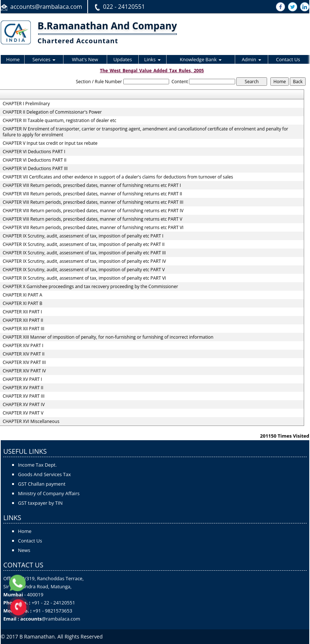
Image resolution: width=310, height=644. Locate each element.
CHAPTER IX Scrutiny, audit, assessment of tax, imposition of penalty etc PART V (84, 270)
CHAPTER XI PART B (22, 303)
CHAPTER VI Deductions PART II (34, 160)
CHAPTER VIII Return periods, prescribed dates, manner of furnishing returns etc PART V (92, 219)
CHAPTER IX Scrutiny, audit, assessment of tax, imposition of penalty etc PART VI (84, 278)
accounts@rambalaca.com (46, 7)
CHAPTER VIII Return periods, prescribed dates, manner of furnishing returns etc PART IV (93, 211)
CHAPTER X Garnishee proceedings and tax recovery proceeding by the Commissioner (90, 287)
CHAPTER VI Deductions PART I (34, 152)
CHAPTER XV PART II (23, 388)
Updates (123, 59)
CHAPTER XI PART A (22, 295)
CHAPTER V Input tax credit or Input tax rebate (50, 143)
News (24, 550)
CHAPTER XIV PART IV (24, 371)
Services (44, 59)
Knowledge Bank (201, 59)
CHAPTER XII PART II (23, 320)
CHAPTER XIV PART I (23, 346)
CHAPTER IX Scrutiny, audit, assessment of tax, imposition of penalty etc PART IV (84, 261)
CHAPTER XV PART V (23, 413)
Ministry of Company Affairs (49, 493)
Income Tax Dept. (37, 465)
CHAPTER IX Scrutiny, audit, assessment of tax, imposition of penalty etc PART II (83, 244)
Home (13, 59)
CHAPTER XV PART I (22, 379)
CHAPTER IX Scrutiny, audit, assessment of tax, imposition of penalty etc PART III (84, 253)
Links (152, 59)
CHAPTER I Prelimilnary (26, 104)
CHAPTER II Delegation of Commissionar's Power (52, 112)
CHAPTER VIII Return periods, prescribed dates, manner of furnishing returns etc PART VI (93, 228)
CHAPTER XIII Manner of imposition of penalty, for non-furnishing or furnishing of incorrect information (108, 337)
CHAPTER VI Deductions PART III (35, 169)
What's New (85, 59)
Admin (251, 59)
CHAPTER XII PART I (22, 312)
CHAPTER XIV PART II (23, 354)
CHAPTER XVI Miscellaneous (31, 422)
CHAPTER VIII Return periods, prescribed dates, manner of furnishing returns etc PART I (92, 185)
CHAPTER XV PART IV (24, 405)
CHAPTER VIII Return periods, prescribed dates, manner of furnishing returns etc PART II (92, 194)
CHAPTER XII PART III (23, 329)
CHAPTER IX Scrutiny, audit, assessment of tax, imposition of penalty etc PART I (83, 236)
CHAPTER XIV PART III (24, 363)
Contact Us (288, 59)
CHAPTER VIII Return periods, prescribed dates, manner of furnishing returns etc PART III (93, 202)
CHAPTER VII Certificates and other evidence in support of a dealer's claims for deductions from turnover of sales (118, 177)
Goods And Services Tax (44, 474)
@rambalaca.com (61, 619)
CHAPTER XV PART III (23, 396)
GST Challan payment (42, 484)
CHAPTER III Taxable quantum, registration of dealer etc (59, 121)
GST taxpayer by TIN (40, 503)
